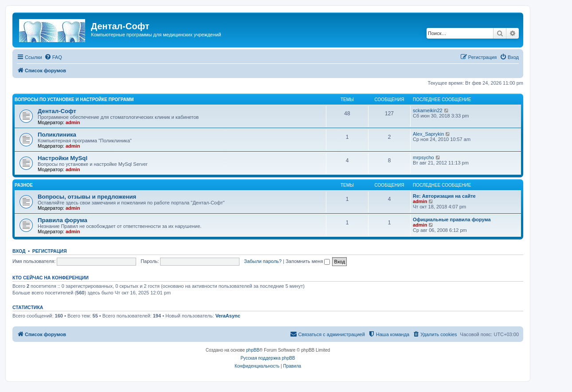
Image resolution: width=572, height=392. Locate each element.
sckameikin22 (428, 110)
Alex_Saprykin (428, 134)
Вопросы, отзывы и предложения (87, 197)
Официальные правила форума (452, 220)
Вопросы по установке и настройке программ (74, 100)
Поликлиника (57, 135)
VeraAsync (228, 316)
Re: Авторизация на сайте (444, 196)
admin (73, 122)
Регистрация (50, 251)
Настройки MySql (63, 158)
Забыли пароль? (263, 261)
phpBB (253, 350)
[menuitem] (53, 57)
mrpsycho (423, 157)
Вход (19, 251)
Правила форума (63, 220)
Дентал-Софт (57, 111)
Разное (24, 185)
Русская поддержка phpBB (268, 358)
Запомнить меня (308, 261)
